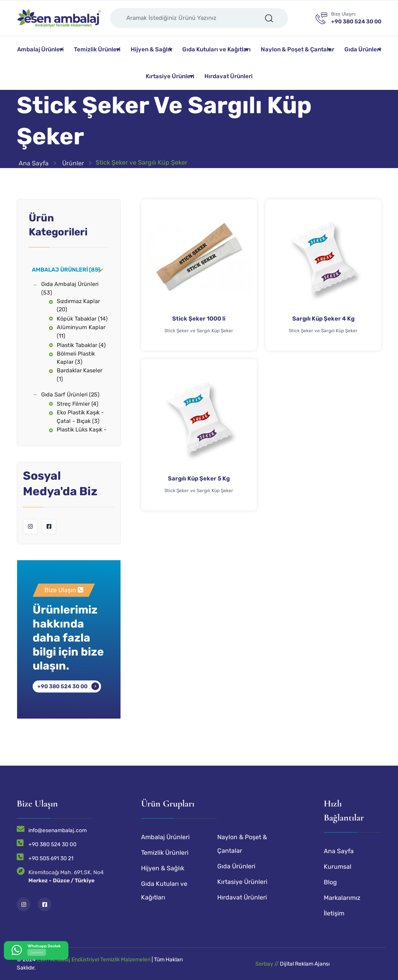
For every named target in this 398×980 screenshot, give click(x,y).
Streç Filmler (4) (78, 404)
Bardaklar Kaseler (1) (79, 375)
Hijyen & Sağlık (151, 49)
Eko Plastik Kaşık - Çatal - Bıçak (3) (80, 417)
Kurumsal (338, 867)
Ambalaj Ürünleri (40, 49)
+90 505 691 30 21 (51, 858)
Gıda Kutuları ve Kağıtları (216, 49)
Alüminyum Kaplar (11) (81, 332)
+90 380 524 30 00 (62, 686)
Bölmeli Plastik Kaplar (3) (76, 358)
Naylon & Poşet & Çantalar (298, 49)
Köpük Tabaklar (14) (82, 319)
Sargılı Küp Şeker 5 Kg (199, 479)
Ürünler (73, 163)
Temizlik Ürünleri (97, 49)
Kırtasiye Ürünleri (170, 76)
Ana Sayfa (34, 163)
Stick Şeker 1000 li (199, 319)
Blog (330, 882)
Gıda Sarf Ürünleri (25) (70, 395)
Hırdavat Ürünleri (229, 76)
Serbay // (268, 964)
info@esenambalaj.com (58, 830)
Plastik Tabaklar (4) (81, 345)
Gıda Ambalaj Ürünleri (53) (70, 288)
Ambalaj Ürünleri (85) (66, 270)
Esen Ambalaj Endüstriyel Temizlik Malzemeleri (94, 960)
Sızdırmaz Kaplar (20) (78, 306)
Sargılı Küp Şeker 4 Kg (323, 319)
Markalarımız (342, 898)
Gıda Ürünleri (363, 49)
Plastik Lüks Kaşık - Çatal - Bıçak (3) (82, 434)
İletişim (334, 913)
